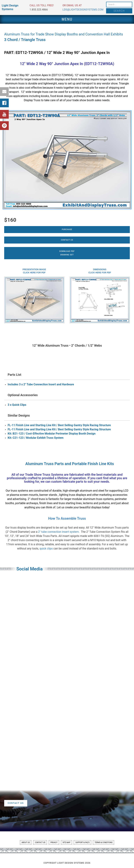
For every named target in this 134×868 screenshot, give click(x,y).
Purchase (67, 229)
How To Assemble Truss (67, 518)
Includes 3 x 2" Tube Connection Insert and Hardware (41, 384)
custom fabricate (63, 482)
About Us (26, 842)
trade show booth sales (87, 100)
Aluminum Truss (39, 464)
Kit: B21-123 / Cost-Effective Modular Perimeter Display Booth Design (52, 434)
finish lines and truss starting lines (60, 503)
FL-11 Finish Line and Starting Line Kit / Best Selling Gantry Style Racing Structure (59, 425)
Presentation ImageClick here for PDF (34, 271)
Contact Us (67, 240)
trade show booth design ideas (102, 92)
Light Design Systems (10, 7)
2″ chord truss (36, 499)
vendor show (110, 83)
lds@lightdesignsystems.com (83, 10)
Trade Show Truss (38, 475)
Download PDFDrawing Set (67, 253)
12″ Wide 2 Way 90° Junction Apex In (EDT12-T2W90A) (67, 64)
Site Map (66, 842)
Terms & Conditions (103, 842)
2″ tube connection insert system (58, 532)
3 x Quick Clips (17, 405)
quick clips (46, 549)
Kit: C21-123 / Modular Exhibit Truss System (36, 438)
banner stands (49, 495)
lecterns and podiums (96, 503)
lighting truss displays (73, 495)
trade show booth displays (49, 79)
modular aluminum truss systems (93, 499)
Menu (67, 19)
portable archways (27, 503)
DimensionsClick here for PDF (100, 271)
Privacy (54, 842)
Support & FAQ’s (82, 842)
